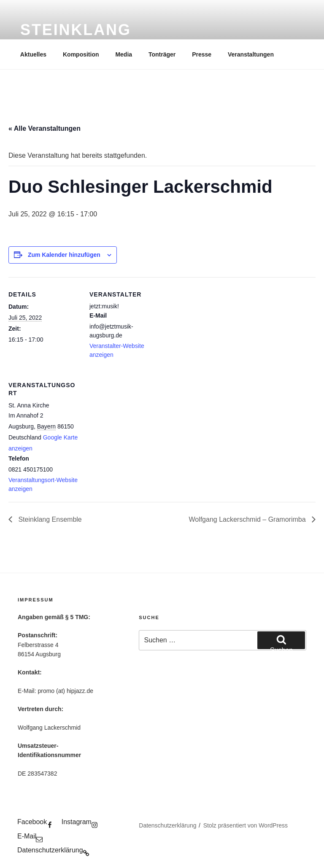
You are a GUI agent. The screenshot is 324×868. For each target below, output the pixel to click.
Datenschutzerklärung (167, 825)
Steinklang (76, 30)
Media (124, 54)
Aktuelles (33, 54)
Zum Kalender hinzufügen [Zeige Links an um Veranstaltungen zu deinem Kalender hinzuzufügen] (64, 255)
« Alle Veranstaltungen (45, 128)
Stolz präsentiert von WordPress (246, 825)
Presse (202, 54)
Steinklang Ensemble (49, 519)
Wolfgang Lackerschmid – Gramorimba (248, 519)
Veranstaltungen (251, 54)
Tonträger (162, 54)
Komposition (81, 54)
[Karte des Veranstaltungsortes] (134, 426)
